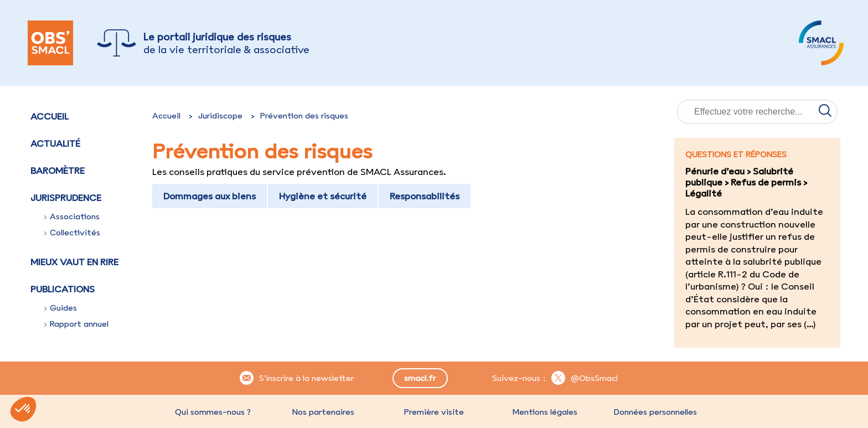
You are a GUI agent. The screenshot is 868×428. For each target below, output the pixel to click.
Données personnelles (655, 412)
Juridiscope (220, 116)
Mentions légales (545, 412)
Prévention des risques (304, 116)
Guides (61, 308)
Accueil (50, 116)
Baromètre (58, 171)
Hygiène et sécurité (323, 196)
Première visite (434, 412)
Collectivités (72, 233)
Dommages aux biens (210, 196)
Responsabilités (425, 196)
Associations (72, 216)
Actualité (55, 143)
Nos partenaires (323, 412)
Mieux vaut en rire (74, 262)
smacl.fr (420, 378)
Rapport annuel (76, 324)
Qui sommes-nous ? (213, 412)
